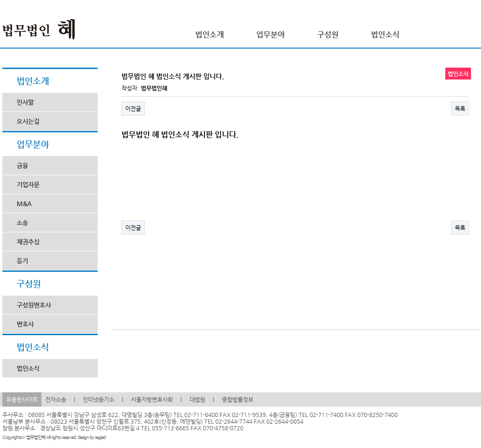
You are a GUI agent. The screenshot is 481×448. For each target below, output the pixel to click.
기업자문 (28, 184)
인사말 (25, 102)
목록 (460, 109)
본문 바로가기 (0, 0)
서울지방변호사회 (152, 399)
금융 (22, 165)
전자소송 (56, 399)
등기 (22, 261)
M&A (24, 204)
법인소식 (28, 368)
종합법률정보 (238, 399)
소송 (22, 223)
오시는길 (28, 121)
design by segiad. (92, 437)
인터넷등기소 (99, 399)
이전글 (133, 109)
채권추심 (28, 242)
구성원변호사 (34, 305)
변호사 (25, 324)
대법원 (197, 399)
